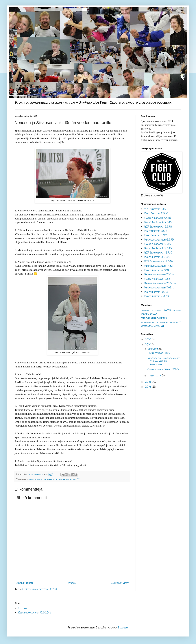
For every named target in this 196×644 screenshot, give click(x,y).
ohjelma (177, 310)
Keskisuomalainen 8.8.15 (159, 240)
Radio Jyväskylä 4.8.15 (158, 248)
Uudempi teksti (24, 583)
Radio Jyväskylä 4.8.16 (158, 222)
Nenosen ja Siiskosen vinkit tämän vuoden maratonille (163, 361)
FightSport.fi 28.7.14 (157, 292)
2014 (148, 387)
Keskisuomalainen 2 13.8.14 (160, 283)
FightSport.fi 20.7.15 (157, 257)
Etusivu (72, 583)
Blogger (123, 627)
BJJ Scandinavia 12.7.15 (158, 252)
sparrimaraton (150, 322)
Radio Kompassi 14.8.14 (158, 279)
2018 (148, 339)
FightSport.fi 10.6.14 (157, 296)
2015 (148, 382)
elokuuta (154, 349)
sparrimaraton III (69, 479)
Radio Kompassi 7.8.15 (158, 244)
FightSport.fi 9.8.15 (156, 235)
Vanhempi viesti (120, 583)
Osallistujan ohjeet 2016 (163, 369)
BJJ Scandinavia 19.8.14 (159, 261)
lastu (167, 310)
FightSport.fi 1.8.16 (156, 231)
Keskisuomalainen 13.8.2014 (35, 612)
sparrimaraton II (171, 322)
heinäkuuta (155, 375)
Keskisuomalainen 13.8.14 (159, 287)
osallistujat (35, 479)
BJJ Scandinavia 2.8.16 (158, 227)
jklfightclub (147, 310)
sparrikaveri (50, 479)
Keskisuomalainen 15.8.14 (159, 274)
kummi (159, 310)
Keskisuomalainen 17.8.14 (159, 266)
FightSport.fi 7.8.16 (156, 213)
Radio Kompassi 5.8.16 (158, 218)
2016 (148, 344)
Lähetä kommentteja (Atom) (40, 589)
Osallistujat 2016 (159, 353)
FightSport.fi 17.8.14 (157, 270)
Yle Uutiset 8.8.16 (155, 209)
